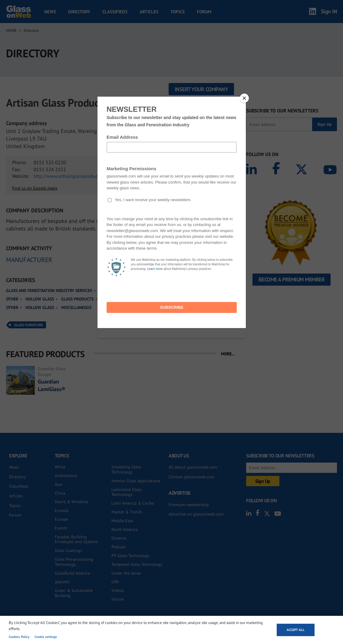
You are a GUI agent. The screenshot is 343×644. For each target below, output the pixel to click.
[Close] (244, 98)
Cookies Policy (19, 637)
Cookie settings (46, 637)
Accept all (296, 630)
